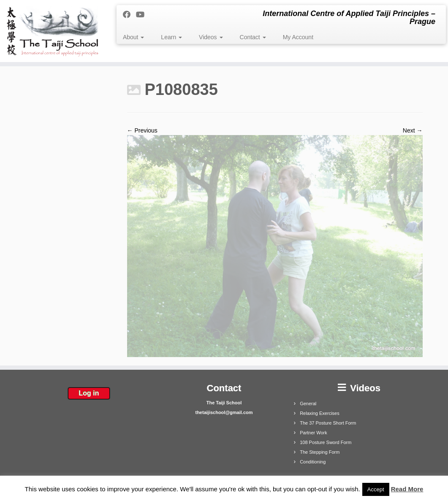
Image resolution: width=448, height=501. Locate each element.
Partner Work (314, 433)
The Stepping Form (320, 452)
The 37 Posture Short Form (328, 423)
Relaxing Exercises (320, 413)
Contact (253, 37)
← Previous (142, 130)
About (133, 37)
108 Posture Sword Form (326, 442)
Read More (407, 489)
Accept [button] (376, 489)
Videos (211, 37)
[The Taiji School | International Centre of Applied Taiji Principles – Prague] (52, 31)
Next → (413, 130)
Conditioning (313, 462)
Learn (171, 37)
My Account (298, 37)
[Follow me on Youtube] (143, 15)
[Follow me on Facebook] (129, 15)
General (308, 404)
